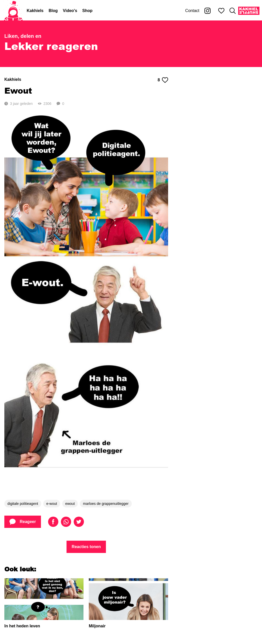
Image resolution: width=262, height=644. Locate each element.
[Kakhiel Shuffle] (249, 11)
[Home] (13, 11)
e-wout (52, 504)
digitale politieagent (23, 504)
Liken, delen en (23, 36)
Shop (88, 11)
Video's (70, 11)
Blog (53, 11)
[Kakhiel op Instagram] (208, 11)
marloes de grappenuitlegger (106, 504)
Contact (192, 11)
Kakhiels (35, 11)
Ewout (18, 90)
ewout (70, 504)
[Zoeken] (233, 11)
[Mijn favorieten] (221, 11)
